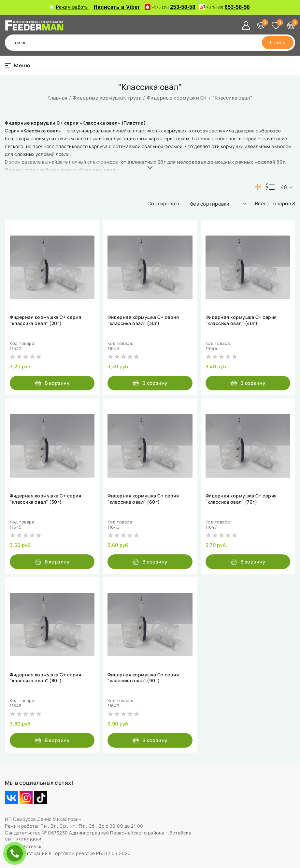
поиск (19, 42)
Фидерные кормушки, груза (107, 98)
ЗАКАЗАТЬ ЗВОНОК (16, 853)
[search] (278, 43)
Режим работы (70, 7)
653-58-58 (225, 7)
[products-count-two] (258, 187)
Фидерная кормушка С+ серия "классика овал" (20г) (45, 320)
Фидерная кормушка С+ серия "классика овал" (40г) (241, 320)
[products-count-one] (270, 187)
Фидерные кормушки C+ (177, 98)
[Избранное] (276, 25)
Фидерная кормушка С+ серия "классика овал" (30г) (143, 320)
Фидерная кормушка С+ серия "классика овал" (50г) (45, 499)
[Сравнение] (261, 25)
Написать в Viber (117, 7)
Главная (57, 98)
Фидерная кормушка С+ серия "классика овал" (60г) (143, 499)
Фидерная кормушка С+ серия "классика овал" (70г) (241, 499)
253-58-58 (170, 7)
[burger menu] (17, 65)
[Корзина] (291, 25)
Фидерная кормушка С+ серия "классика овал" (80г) (45, 678)
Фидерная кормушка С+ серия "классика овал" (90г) (143, 678)
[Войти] (246, 25)
